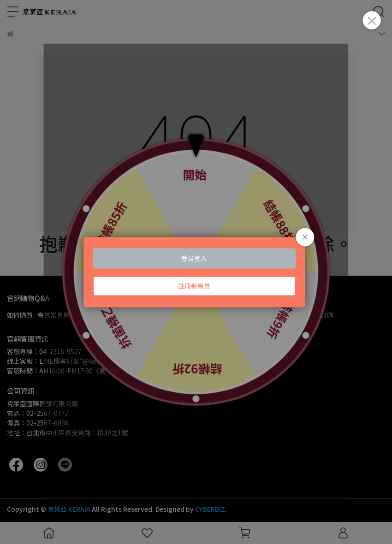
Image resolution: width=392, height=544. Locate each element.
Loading (196, 272)
